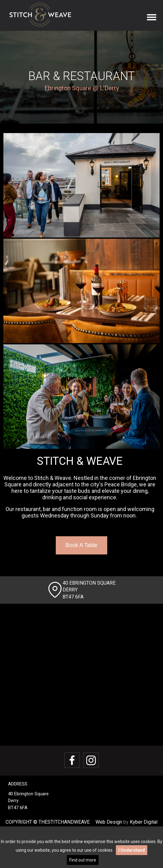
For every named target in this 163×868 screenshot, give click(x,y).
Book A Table (82, 545)
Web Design (109, 822)
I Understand (132, 850)
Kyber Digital (144, 822)
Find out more (83, 860)
